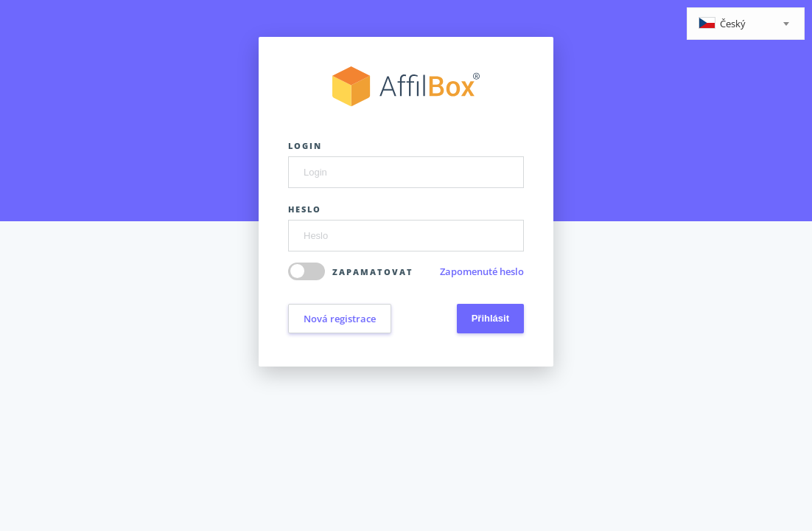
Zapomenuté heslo (482, 271)
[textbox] (746, 25)
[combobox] (746, 24)
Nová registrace (340, 319)
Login (305, 146)
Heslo (305, 209)
